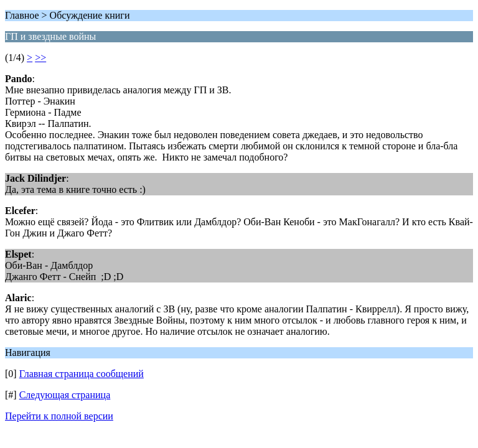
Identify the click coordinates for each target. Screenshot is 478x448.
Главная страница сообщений (82, 374)
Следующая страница (65, 395)
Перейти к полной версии (59, 416)
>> (40, 58)
